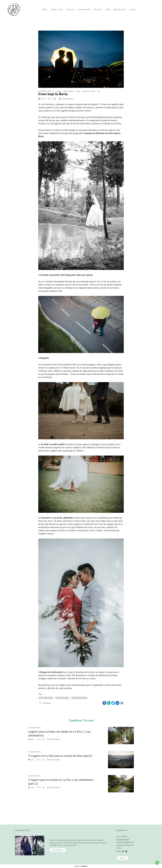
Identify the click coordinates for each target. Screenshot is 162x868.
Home (45, 10)
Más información (58, 850)
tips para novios (69, 91)
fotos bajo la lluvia (62, 698)
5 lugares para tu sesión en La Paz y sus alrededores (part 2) (61, 782)
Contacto (133, 10)
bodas (78, 91)
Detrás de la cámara (89, 91)
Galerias (70, 10)
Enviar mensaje (124, 840)
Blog (108, 10)
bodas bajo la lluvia (46, 698)
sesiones (59, 91)
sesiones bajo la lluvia (79, 698)
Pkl (99, 91)
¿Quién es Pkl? (57, 10)
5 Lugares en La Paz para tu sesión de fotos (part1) (60, 756)
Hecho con (81, 866)
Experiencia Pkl (84, 10)
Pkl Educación (120, 10)
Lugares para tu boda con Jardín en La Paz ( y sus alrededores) (59, 733)
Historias (98, 10)
